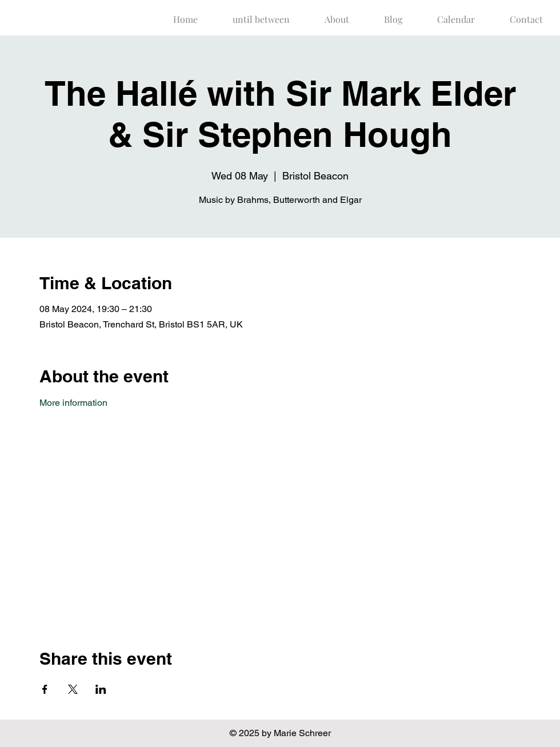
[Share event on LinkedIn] (101, 689)
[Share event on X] (73, 689)
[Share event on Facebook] (45, 689)
